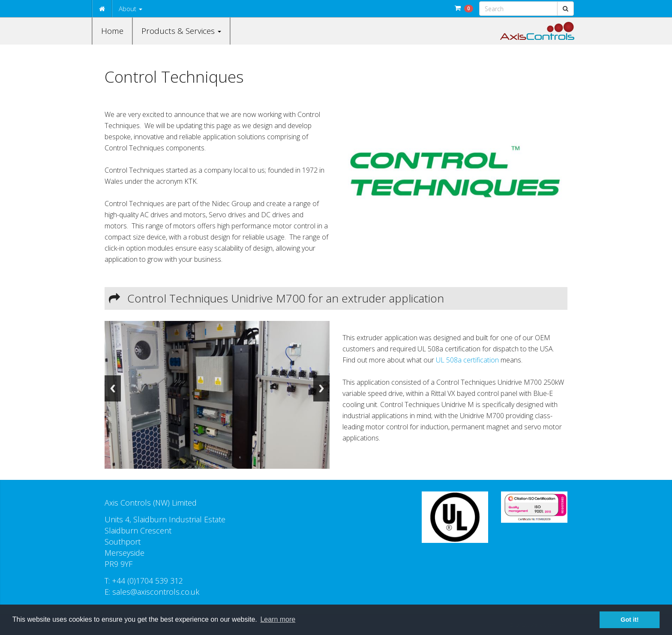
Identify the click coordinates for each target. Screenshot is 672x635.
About (130, 9)
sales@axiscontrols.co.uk (156, 592)
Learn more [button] (278, 619)
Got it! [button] (630, 620)
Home (112, 31)
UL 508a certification (467, 360)
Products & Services (181, 31)
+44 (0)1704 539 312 (147, 581)
